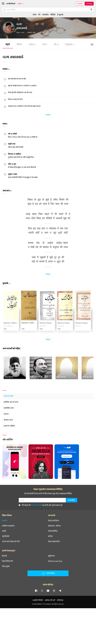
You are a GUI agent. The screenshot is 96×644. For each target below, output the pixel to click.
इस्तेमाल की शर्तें (50, 600)
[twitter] (42, 591)
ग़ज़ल (32, 45)
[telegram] (60, 591)
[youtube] (48, 591)
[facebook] (36, 591)
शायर (35, 14)
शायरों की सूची (8, 396)
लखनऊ (30, 33)
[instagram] (54, 591)
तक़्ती (4, 531)
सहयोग (5, 521)
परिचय (19, 45)
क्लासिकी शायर (9, 408)
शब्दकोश (45, 14)
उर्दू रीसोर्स (6, 536)
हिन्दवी (4, 556)
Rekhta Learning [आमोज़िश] (55, 561)
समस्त (48, 115)
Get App (89, 4)
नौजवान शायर (8, 420)
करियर (50, 536)
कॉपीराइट (60, 600)
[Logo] (11, 4)
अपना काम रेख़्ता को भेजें (11, 541)
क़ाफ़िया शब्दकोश (8, 526)
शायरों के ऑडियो (9, 426)
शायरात (6, 414)
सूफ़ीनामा (51, 556)
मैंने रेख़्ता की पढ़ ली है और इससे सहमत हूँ (40, 505)
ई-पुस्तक (70, 45)
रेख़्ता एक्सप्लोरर (54, 541)
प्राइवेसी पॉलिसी (38, 600)
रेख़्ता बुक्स (6, 566)
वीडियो (53, 14)
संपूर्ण (8, 45)
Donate (80, 4)
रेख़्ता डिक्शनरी (7, 561)
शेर (56, 45)
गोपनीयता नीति (36, 505)
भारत (34, 33)
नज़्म (45, 45)
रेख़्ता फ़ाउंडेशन (53, 521)
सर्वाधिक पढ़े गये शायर (11, 402)
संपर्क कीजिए (53, 531)
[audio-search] (91, 10)
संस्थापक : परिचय (54, 526)
